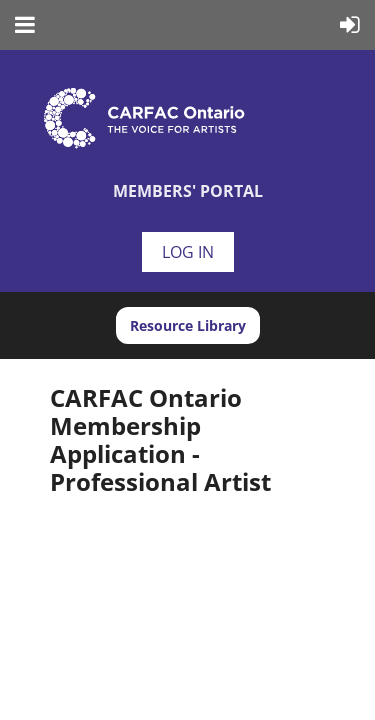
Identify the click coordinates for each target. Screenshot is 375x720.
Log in (188, 252)
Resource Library (188, 325)
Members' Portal (188, 191)
